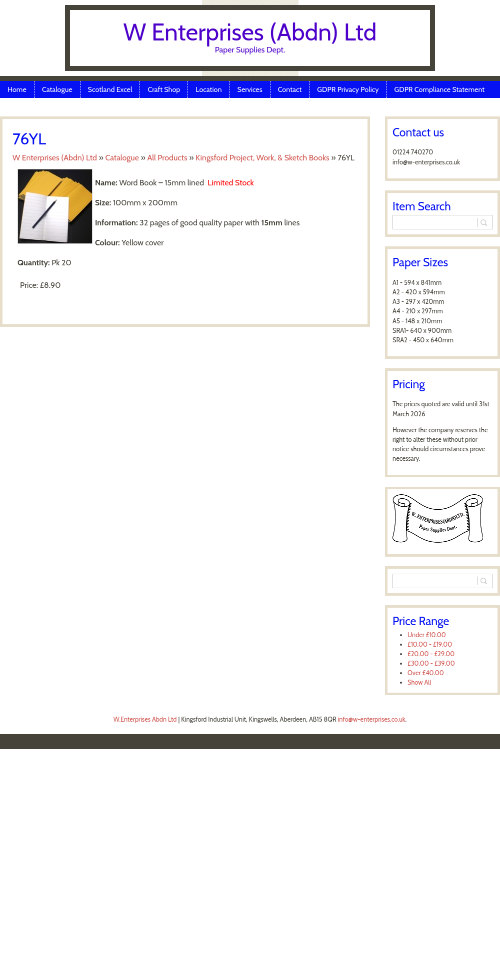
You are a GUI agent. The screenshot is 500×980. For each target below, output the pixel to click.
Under (427, 635)
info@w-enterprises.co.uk (372, 719)
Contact (290, 89)
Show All (419, 682)
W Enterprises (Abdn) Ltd (250, 32)
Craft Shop (164, 89)
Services (249, 89)
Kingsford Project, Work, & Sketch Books (262, 158)
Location (208, 89)
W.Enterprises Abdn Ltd (145, 719)
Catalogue (57, 89)
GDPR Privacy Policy (348, 89)
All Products (167, 158)
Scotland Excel (110, 89)
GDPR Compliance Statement (440, 89)
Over (426, 673)
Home (17, 89)
